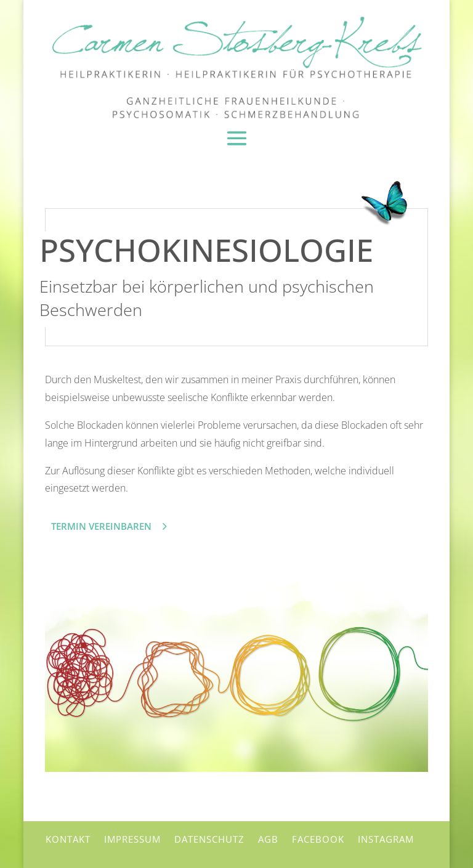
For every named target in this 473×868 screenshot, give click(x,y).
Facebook (318, 837)
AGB (268, 837)
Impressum (132, 837)
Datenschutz (209, 837)
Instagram (386, 837)
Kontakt (68, 837)
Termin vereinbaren (101, 524)
